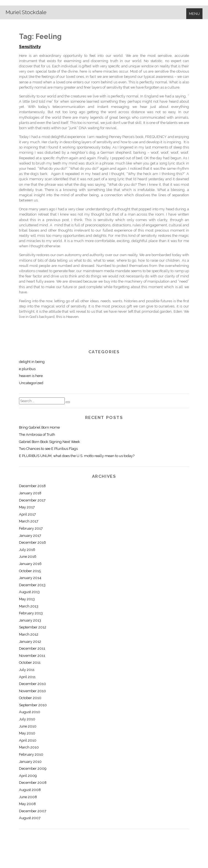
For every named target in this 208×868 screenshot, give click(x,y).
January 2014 (30, 578)
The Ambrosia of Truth (37, 435)
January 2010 (30, 762)
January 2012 (30, 642)
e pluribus (27, 369)
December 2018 (32, 486)
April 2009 (28, 776)
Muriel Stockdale (26, 12)
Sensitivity (30, 47)
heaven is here (31, 376)
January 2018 (30, 493)
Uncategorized (31, 383)
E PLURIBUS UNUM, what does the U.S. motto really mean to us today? (77, 456)
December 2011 (32, 648)
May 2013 (27, 599)
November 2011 (32, 656)
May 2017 (27, 507)
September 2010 (33, 705)
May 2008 (27, 804)
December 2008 (33, 783)
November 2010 (33, 691)
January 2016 (30, 564)
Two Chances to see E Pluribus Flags (48, 449)
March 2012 (29, 634)
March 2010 (29, 747)
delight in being (32, 362)
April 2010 (28, 740)
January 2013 (30, 620)
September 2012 (33, 627)
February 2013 (31, 613)
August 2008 (30, 790)
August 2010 (30, 712)
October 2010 (30, 698)
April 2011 (27, 677)
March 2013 (29, 606)
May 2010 (27, 733)
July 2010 (27, 719)
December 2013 (32, 585)
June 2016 (28, 557)
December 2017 (32, 500)
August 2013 (29, 592)
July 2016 (27, 550)
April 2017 (27, 514)
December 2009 (33, 769)
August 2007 (30, 818)
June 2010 (28, 726)
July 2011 (27, 670)
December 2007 (33, 811)
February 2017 (31, 528)
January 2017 (30, 536)
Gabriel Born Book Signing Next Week (49, 442)
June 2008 (28, 797)
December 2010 (33, 684)
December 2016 (33, 542)
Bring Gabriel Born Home (39, 427)
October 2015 (30, 571)
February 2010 (31, 754)
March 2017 (29, 521)
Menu (194, 14)
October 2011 (30, 663)
